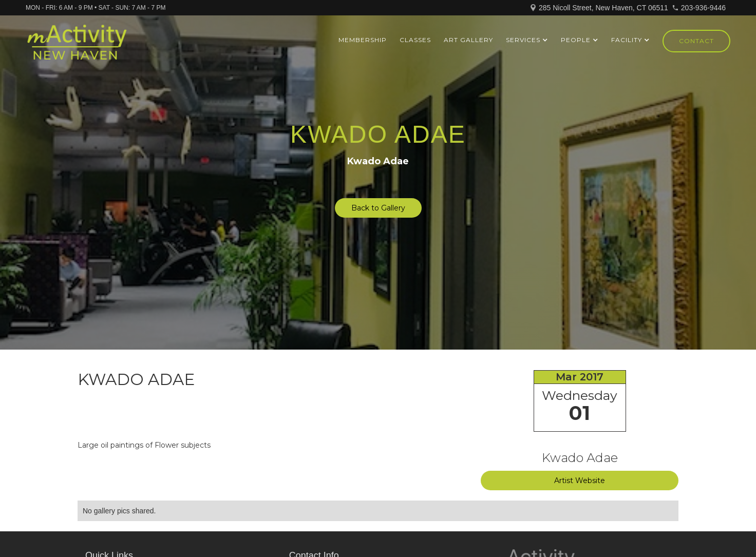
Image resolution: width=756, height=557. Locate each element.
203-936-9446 (703, 8)
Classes (415, 40)
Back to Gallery (378, 208)
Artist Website (580, 481)
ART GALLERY (468, 40)
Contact (696, 41)
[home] (77, 47)
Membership (363, 40)
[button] (527, 40)
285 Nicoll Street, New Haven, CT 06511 (603, 8)
